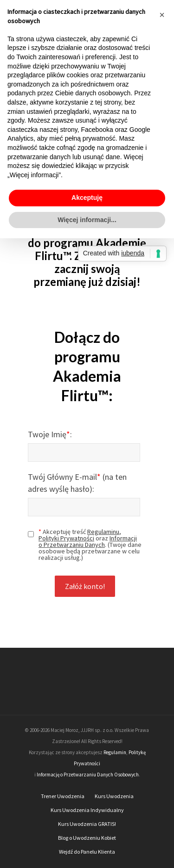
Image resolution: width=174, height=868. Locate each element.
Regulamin (115, 752)
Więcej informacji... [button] (87, 220)
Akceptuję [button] (87, 198)
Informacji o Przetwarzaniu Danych (88, 541)
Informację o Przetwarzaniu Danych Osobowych (88, 775)
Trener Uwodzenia (63, 796)
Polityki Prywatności (66, 538)
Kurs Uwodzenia (114, 796)
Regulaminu (103, 532)
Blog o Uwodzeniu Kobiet (87, 838)
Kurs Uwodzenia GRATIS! (87, 824)
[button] (162, 15)
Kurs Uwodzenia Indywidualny (87, 810)
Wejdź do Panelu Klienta (87, 852)
